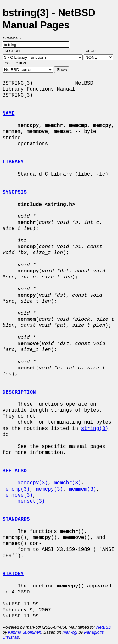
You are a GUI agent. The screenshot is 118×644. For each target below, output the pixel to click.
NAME (8, 114)
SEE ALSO (15, 471)
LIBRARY (13, 162)
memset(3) (31, 501)
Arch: (94, 51)
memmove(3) (18, 495)
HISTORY (13, 574)
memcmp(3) (16, 489)
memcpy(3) (49, 489)
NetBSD (104, 627)
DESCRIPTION (19, 392)
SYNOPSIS (15, 192)
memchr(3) (67, 483)
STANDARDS (16, 519)
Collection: (16, 63)
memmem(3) (82, 489)
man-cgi (70, 632)
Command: (14, 38)
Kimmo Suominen (25, 632)
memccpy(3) (33, 483)
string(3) (95, 429)
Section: (14, 51)
